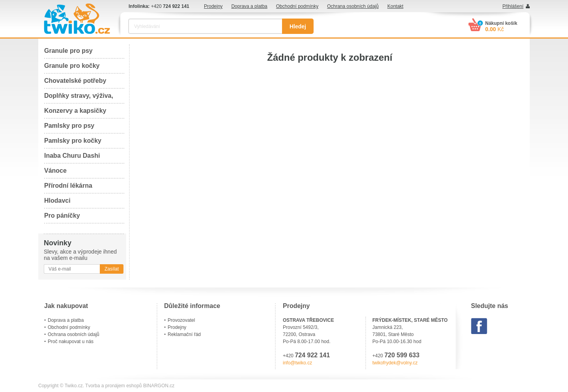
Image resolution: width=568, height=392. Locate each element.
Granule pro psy (68, 51)
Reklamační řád (184, 334)
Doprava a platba (249, 6)
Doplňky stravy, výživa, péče (79, 98)
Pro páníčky (62, 216)
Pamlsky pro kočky (73, 141)
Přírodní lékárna (68, 186)
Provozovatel (181, 320)
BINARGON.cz (159, 386)
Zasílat (112, 269)
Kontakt (395, 6)
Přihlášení (513, 6)
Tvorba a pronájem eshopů (113, 386)
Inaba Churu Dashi (72, 156)
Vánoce (55, 171)
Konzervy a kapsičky (75, 111)
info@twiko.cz (297, 363)
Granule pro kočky (72, 66)
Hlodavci (57, 201)
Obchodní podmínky (297, 6)
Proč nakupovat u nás (71, 342)
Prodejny (213, 6)
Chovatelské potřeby (75, 81)
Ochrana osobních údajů (353, 6)
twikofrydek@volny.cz (395, 363)
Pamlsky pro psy (69, 126)
